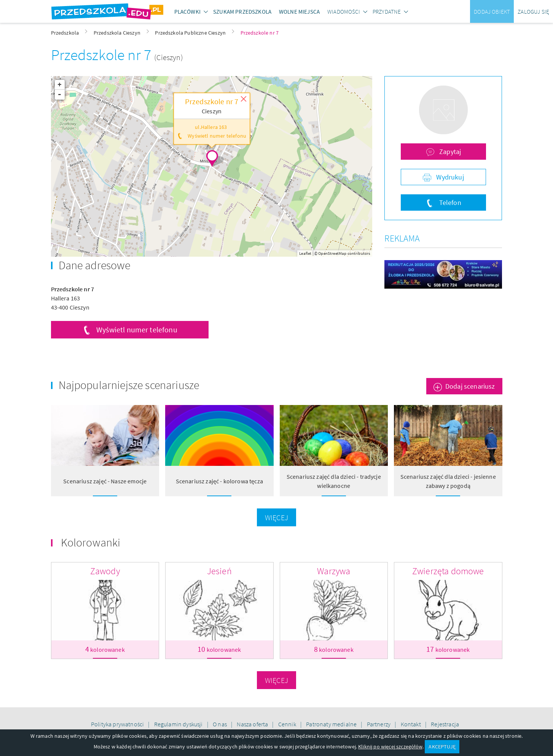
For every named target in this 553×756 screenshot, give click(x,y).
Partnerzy (379, 724)
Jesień (219, 571)
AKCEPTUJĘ (442, 746)
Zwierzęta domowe (448, 571)
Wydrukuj (449, 177)
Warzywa (334, 571)
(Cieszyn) (168, 57)
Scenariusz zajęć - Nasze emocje (105, 481)
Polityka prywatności (118, 724)
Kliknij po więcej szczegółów (390, 746)
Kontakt (411, 724)
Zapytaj (449, 152)
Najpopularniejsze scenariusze (129, 385)
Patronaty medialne (332, 724)
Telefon (449, 202)
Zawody (105, 571)
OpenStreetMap (332, 253)
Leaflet (305, 253)
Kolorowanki (91, 542)
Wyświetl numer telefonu (137, 330)
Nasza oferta (253, 724)
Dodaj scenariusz (470, 386)
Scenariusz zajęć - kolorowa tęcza (219, 481)
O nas (220, 724)
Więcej (276, 517)
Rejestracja (445, 724)
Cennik (288, 724)
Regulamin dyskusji (179, 724)
